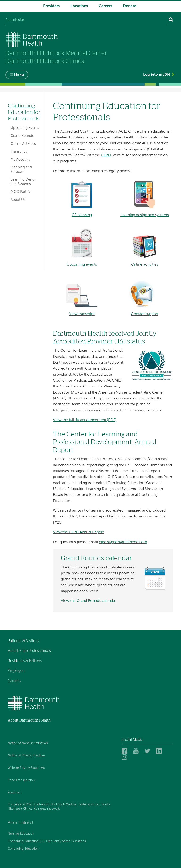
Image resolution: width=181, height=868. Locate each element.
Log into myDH (156, 75)
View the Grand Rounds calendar (88, 601)
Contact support (145, 314)
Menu (19, 75)
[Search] (171, 20)
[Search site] (86, 20)
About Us (18, 200)
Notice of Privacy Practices (27, 756)
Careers (105, 6)
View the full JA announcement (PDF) (85, 420)
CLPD (106, 155)
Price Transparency (21, 780)
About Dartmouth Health (29, 720)
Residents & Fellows (25, 661)
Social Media (132, 740)
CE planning (82, 215)
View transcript (82, 314)
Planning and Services (21, 169)
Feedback (15, 793)
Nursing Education (21, 834)
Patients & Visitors (23, 641)
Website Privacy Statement (26, 768)
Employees (17, 671)
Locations (79, 6)
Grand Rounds (22, 136)
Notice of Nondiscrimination (28, 743)
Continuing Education (23, 849)
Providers (51, 6)
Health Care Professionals (29, 651)
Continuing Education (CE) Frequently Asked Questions (47, 841)
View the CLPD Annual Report (78, 532)
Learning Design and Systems (24, 182)
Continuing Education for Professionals (24, 112)
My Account (20, 160)
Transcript (19, 152)
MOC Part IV (21, 192)
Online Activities (23, 144)
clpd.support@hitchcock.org (123, 542)
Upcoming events (82, 265)
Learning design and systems (145, 215)
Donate (130, 6)
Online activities (145, 265)
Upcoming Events (25, 128)
